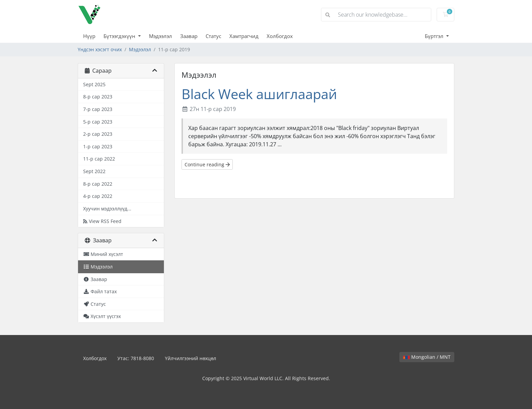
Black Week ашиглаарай (259, 94)
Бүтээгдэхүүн (120, 36)
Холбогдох (280, 36)
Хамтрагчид (244, 36)
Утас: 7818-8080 (136, 358)
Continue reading (207, 164)
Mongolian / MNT (427, 357)
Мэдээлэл (160, 36)
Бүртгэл (435, 36)
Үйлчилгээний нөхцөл (191, 358)
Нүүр (89, 36)
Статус (213, 36)
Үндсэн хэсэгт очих (100, 49)
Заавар (189, 36)
